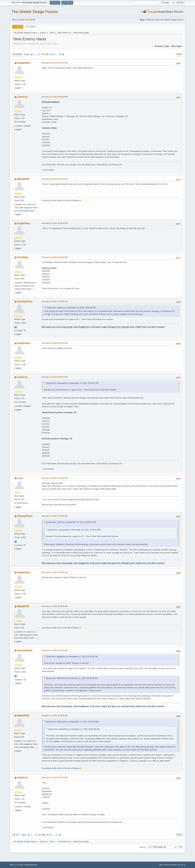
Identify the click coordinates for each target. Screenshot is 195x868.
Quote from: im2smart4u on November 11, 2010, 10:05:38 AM (72, 722)
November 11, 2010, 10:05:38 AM (55, 650)
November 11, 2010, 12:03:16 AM (55, 516)
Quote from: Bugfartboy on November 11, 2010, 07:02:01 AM (72, 657)
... (37, 54)
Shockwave (80, 550)
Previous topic (162, 46)
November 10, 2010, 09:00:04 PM (55, 377)
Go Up (16, 835)
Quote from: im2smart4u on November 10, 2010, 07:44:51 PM (72, 383)
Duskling (23, 257)
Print (179, 55)
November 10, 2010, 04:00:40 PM (55, 97)
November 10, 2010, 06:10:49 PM (55, 257)
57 (39, 54)
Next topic (176, 46)
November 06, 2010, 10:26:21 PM (55, 63)
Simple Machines (31, 865)
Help (161, 865)
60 (51, 54)
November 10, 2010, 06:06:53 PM (55, 223)
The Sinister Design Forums (35, 12)
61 (54, 54)
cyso (20, 478)
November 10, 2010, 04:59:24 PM (55, 179)
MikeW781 (23, 179)
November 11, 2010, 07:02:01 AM (55, 572)
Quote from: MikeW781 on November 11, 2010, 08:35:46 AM (72, 678)
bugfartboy (24, 63)
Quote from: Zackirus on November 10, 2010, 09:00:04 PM (71, 522)
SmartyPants (25, 302)
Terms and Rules (170, 865)
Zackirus (22, 97)
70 (60, 54)
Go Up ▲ (182, 865)
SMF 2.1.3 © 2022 (17, 865)
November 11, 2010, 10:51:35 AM (55, 715)
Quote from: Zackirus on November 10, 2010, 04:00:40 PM (71, 308)
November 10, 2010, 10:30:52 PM (55, 478)
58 (43, 54)
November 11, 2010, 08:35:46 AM (55, 606)
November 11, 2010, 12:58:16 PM (55, 777)
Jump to (143, 847)
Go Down (17, 55)
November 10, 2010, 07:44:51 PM (55, 301)
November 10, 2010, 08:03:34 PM (55, 343)
